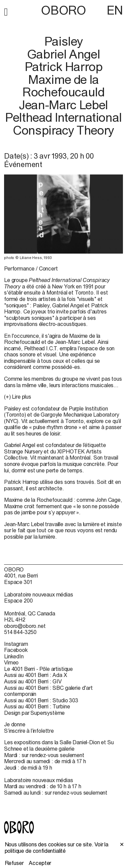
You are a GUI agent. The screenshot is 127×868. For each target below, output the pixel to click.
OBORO (63, 10)
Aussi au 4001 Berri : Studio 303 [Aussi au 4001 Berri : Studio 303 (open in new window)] (41, 700)
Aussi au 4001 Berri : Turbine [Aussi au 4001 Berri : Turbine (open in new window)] (37, 706)
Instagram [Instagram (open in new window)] (16, 644)
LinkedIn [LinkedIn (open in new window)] (14, 656)
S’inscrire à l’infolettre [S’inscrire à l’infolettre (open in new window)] (29, 731)
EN (115, 10)
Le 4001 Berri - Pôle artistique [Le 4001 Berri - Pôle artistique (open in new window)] (38, 669)
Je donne (15, 724)
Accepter (40, 863)
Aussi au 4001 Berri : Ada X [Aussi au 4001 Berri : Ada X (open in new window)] (36, 675)
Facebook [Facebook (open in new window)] (16, 650)
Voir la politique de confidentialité (57, 848)
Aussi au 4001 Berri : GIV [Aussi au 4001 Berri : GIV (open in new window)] (33, 681)
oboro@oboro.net (25, 626)
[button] (6, 11)
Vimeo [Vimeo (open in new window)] (11, 662)
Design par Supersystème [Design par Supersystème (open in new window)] (34, 713)
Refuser (14, 863)
